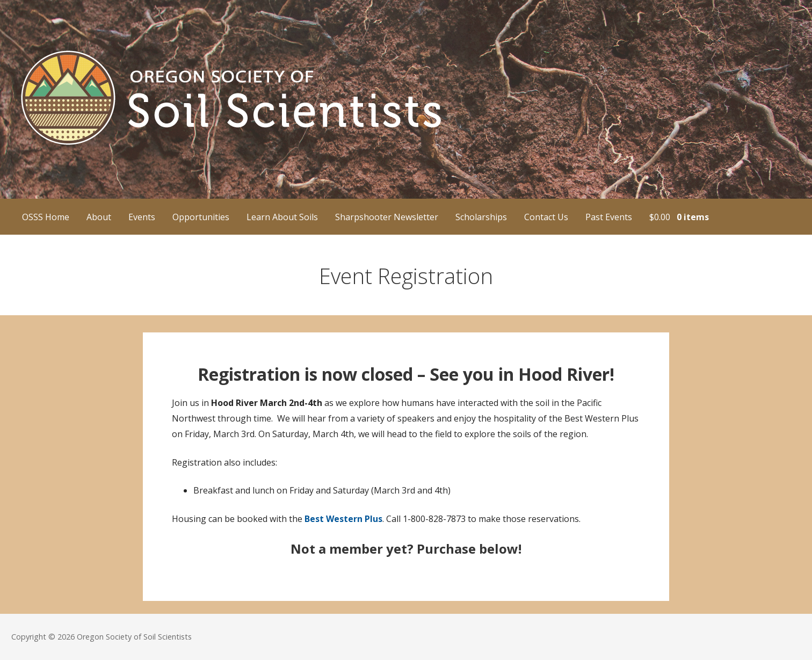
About (99, 217)
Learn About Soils (282, 217)
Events (142, 217)
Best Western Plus (343, 519)
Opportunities (201, 217)
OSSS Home (46, 217)
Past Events (609, 217)
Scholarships (481, 217)
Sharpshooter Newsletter (387, 217)
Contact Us (546, 217)
